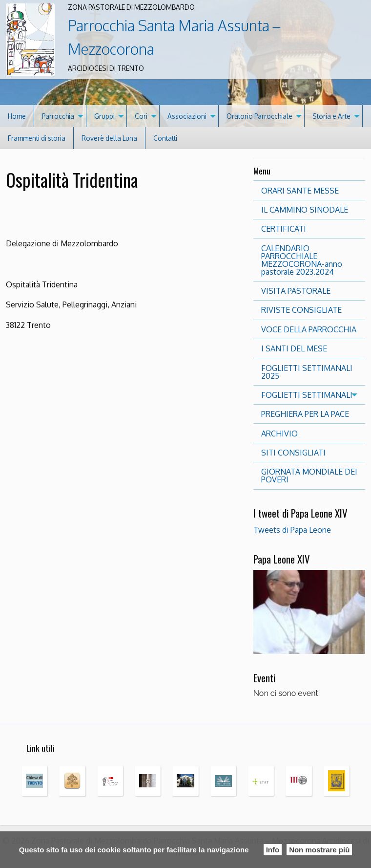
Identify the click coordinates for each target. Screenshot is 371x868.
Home (17, 116)
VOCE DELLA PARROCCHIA (309, 329)
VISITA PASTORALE (296, 291)
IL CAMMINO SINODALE (305, 210)
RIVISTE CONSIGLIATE (301, 310)
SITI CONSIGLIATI (293, 453)
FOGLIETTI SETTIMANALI (307, 395)
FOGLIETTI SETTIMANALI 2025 (307, 372)
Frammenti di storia (37, 138)
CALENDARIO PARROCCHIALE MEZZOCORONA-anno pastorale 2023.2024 (302, 260)
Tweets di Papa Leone (292, 530)
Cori (141, 116)
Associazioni (187, 116)
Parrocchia (58, 116)
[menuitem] (17, 116)
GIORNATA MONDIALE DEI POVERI (309, 476)
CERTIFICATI (284, 229)
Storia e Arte (331, 116)
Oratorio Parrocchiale (259, 116)
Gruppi (104, 116)
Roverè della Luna (109, 138)
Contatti (165, 138)
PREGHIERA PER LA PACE (305, 414)
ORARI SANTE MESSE (300, 191)
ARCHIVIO (279, 434)
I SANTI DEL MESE (294, 348)
